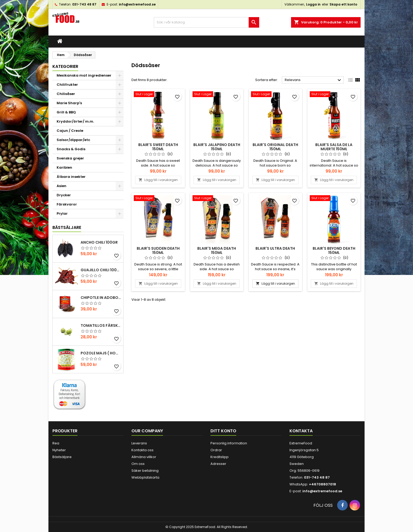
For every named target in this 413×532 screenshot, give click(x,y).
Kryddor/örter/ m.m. (75, 121)
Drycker (64, 195)
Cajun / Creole (70, 131)
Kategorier (65, 66)
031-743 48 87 (84, 4)
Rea (56, 443)
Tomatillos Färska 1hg (101, 325)
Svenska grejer (70, 158)
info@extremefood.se (137, 4)
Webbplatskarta (145, 477)
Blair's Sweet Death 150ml (158, 147)
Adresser (218, 464)
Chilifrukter (67, 85)
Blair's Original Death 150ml (275, 147)
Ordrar (216, 450)
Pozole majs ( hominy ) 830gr (101, 353)
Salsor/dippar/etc (73, 140)
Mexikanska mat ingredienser (84, 75)
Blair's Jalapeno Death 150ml (217, 147)
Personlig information (229, 443)
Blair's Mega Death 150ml (217, 250)
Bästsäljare (67, 227)
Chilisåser (66, 94)
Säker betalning (145, 471)
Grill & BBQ (66, 112)
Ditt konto (223, 431)
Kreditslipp (220, 457)
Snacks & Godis (71, 149)
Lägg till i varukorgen (158, 180)
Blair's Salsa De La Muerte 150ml (334, 147)
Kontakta (301, 431)
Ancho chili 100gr (99, 242)
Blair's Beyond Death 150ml (334, 250)
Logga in (313, 4)
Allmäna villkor (144, 457)
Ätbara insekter (71, 177)
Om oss (138, 464)
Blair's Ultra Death (275, 248)
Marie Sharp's (69, 103)
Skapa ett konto (343, 4)
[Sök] (206, 22)
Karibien (64, 167)
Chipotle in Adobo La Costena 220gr (101, 298)
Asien (62, 186)
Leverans (139, 443)
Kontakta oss (142, 450)
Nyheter (59, 450)
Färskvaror (67, 204)
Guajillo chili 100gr (101, 270)
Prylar (62, 214)
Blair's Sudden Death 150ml (158, 250)
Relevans (314, 80)
